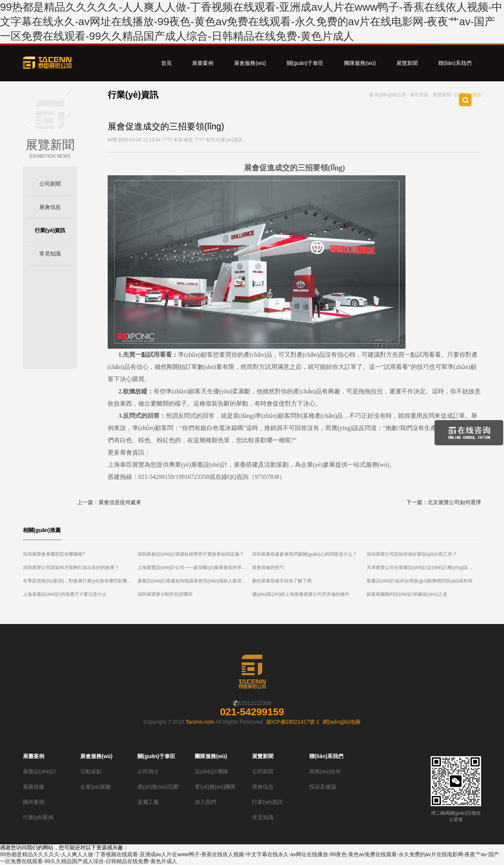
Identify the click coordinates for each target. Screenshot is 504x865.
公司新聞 (50, 184)
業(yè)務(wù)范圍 (158, 787)
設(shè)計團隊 (212, 771)
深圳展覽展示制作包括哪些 (165, 594)
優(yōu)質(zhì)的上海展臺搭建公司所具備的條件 (301, 594)
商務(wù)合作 (325, 771)
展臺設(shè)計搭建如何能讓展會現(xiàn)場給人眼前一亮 (194, 581)
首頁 (166, 63)
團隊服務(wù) (360, 63)
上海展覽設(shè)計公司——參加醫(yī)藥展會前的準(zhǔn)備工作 (195, 568)
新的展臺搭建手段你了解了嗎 (282, 581)
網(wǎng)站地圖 (342, 722)
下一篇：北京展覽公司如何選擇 (444, 502)
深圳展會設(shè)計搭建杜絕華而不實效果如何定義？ (191, 554)
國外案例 (34, 802)
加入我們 (205, 802)
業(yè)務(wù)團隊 (215, 787)
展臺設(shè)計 (40, 771)
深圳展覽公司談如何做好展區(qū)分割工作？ (412, 554)
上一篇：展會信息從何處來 (109, 502)
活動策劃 (91, 771)
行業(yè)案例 (38, 817)
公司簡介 (148, 771)
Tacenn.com (200, 722)
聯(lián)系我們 (455, 63)
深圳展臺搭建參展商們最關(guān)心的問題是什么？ (304, 554)
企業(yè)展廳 (95, 787)
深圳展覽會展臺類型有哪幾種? (54, 554)
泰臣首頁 (419, 95)
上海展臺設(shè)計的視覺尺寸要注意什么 (65, 594)
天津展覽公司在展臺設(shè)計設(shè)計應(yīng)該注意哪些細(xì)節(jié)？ (424, 568)
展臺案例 (203, 63)
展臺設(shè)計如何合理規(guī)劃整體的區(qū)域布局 (419, 581)
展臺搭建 (34, 787)
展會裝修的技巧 (268, 568)
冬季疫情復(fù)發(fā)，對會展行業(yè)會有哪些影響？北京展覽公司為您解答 (80, 581)
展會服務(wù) (250, 63)
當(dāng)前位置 (390, 95)
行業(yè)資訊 (50, 230)
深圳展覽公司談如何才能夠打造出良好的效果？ (71, 568)
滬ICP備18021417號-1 (292, 722)
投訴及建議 (323, 787)
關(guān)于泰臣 (305, 63)
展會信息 (50, 207)
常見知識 (50, 254)
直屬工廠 (148, 802)
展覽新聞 (407, 63)
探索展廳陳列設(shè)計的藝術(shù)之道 (407, 594)
